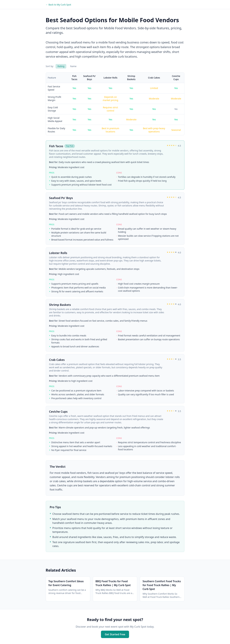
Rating (61, 66)
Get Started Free (115, 634)
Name (73, 66)
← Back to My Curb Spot (58, 5)
